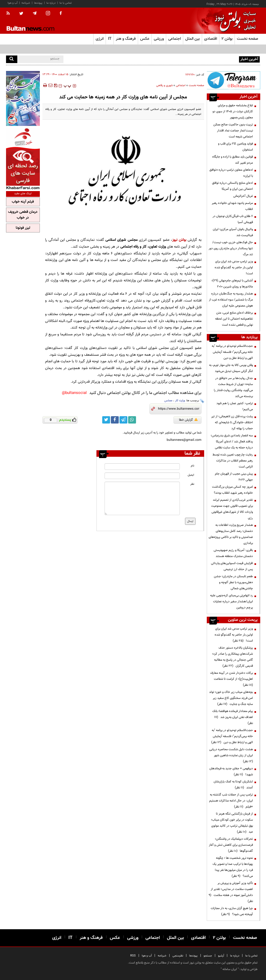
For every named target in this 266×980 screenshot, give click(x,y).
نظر (192, 484)
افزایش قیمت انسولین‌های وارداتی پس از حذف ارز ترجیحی (232, 566)
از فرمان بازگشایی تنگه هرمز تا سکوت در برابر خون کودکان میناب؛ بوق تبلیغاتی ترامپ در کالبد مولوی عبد (232, 823)
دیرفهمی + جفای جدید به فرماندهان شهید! (231, 772)
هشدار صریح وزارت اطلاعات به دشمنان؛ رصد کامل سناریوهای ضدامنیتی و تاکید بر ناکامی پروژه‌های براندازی (231, 534)
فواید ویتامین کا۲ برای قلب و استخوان (235, 147)
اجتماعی (181, 85)
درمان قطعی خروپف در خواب (23, 215)
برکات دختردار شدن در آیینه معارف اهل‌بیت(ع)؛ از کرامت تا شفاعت (232, 679)
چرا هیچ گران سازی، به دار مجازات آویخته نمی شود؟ (232, 911)
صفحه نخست (248, 39)
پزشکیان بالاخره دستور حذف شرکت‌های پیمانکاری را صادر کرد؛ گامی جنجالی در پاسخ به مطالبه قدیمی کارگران (232, 657)
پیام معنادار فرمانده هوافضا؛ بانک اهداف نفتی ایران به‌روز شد (233, 717)
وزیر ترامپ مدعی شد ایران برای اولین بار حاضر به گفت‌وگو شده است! (234, 268)
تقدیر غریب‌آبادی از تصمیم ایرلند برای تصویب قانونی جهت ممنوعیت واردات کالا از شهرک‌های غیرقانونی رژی (232, 509)
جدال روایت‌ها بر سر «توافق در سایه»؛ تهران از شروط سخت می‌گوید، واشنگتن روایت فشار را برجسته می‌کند (233, 387)
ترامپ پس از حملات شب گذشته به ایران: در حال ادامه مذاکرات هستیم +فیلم (231, 801)
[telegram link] (123, 420)
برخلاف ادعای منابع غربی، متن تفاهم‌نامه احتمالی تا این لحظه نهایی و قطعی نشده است (234, 319)
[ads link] (234, 80)
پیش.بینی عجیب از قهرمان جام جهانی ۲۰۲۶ (234, 477)
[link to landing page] (234, 21)
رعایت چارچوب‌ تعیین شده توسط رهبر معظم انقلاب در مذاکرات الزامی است (233, 461)
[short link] (179, 409)
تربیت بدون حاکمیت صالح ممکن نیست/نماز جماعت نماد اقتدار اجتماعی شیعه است (233, 131)
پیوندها (38, 3)
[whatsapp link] (132, 420)
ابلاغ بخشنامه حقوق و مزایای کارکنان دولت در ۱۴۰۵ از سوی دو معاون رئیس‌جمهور (233, 112)
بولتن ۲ (227, 39)
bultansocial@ (74, 393)
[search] (12, 59)
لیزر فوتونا (23, 228)
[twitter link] (106, 420)
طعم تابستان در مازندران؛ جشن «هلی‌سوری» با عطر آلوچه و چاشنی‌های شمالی (233, 582)
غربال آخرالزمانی (243, 196)
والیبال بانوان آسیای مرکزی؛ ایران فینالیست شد (233, 232)
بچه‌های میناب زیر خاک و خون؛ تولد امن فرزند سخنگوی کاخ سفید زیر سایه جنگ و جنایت (231, 698)
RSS (133, 956)
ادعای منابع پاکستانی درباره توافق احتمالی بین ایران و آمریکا (232, 186)
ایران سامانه (230, 969)
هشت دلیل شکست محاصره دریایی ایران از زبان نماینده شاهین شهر (231, 755)
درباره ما (51, 3)
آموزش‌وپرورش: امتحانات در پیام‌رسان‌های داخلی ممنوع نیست (200, 59)
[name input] (142, 467)
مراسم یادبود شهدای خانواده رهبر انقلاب (232, 206)
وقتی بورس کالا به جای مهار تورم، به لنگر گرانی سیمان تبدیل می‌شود (231, 368)
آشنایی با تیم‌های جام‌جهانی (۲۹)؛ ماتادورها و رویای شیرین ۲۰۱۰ (232, 284)
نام (192, 466)
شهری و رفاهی (164, 85)
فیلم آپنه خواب (23, 202)
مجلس (168, 401)
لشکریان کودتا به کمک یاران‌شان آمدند (233, 785)
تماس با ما (66, 3)
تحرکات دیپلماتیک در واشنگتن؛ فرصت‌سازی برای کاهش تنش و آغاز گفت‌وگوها (231, 845)
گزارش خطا (188, 420)
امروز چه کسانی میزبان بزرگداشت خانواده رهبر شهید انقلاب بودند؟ (232, 490)
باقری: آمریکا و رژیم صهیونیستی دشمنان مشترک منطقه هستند (233, 553)
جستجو (208, 956)
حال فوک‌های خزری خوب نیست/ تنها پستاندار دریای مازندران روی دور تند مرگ (231, 248)
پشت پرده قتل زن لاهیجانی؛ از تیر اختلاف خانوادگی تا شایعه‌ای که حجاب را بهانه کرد (232, 422)
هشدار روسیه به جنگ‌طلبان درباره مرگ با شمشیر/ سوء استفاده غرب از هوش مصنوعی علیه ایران (231, 300)
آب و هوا (13, 3)
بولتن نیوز (179, 240)
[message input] (142, 498)
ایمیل (191, 475)
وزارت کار (180, 401)
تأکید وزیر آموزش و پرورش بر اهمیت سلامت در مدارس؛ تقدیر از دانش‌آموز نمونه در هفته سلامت (231, 892)
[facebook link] (115, 420)
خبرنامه (26, 3)
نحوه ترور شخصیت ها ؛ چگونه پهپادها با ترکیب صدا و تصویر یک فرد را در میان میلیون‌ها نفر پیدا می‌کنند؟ (233, 867)
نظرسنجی (178, 956)
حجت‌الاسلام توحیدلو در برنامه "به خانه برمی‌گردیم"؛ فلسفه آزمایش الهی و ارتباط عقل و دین (232, 352)
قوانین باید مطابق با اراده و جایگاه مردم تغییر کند (233, 160)
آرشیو (221, 956)
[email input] (142, 476)
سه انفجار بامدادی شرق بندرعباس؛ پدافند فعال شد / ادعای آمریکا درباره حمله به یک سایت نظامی (232, 442)
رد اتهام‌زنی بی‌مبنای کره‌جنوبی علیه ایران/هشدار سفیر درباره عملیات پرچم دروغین (232, 602)
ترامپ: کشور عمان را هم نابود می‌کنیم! (235, 406)
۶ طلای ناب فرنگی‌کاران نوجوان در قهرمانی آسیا (233, 219)
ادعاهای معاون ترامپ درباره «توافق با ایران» (231, 173)
